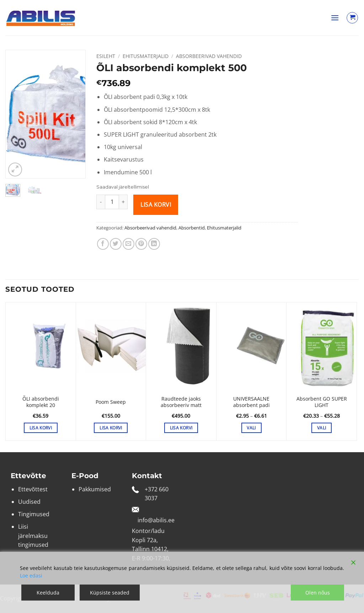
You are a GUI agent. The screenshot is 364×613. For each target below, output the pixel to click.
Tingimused (34, 514)
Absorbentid (192, 228)
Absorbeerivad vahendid (209, 56)
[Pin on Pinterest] (141, 244)
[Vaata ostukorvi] (352, 18)
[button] (335, 18)
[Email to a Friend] (129, 244)
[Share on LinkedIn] (154, 244)
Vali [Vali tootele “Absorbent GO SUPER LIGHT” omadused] (322, 428)
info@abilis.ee (156, 520)
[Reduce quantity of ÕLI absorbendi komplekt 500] (101, 202)
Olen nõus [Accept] (318, 593)
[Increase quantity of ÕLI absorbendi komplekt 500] (123, 202)
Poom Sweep (111, 402)
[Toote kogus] (112, 202)
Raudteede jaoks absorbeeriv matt (181, 402)
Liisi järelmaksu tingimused (33, 536)
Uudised (29, 502)
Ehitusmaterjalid (146, 56)
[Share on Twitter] (116, 244)
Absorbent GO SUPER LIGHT (322, 402)
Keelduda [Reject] (48, 593)
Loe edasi (31, 575)
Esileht (106, 56)
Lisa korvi (156, 205)
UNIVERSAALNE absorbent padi (251, 402)
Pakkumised (95, 489)
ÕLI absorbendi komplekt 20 (41, 402)
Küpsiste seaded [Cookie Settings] (110, 593)
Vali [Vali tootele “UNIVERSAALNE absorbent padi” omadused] (251, 428)
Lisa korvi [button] (41, 428)
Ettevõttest (33, 489)
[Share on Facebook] (103, 244)
